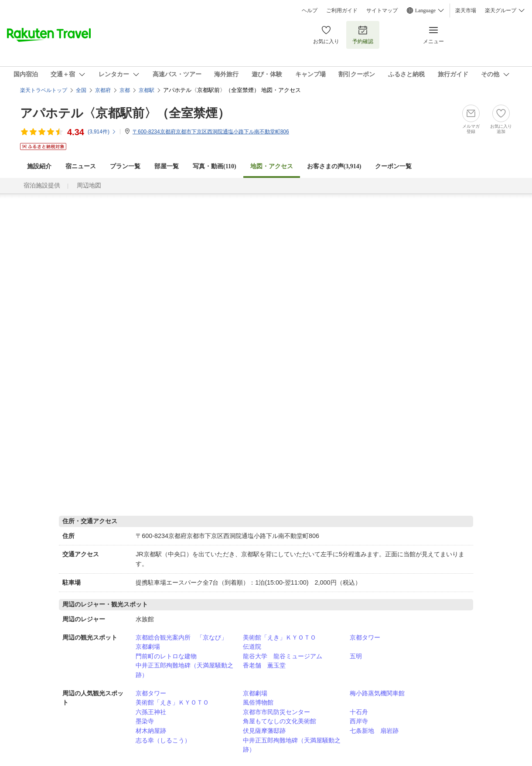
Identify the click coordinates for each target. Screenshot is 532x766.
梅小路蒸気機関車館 (377, 693)
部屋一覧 (167, 166)
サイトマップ (382, 10)
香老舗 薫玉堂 (264, 665)
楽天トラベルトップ (44, 90)
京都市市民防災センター (276, 712)
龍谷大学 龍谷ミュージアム (283, 656)
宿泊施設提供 (42, 186)
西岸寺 (359, 721)
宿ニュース (81, 166)
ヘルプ (310, 10)
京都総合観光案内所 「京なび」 (181, 637)
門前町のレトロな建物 (166, 656)
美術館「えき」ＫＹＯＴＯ (280, 637)
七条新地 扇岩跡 (374, 731)
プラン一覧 (125, 166)
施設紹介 (39, 166)
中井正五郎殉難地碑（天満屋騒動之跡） (184, 670)
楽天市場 (466, 10)
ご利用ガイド (342, 10)
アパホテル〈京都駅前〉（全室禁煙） (125, 113)
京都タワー (365, 637)
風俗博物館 (258, 702)
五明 (356, 656)
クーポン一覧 (393, 166)
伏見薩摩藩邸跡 (264, 731)
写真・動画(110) (215, 166)
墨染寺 (145, 721)
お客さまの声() (334, 166)
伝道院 (252, 647)
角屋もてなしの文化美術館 (280, 721)
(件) (102, 132)
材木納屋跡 (151, 731)
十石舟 (359, 712)
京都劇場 (148, 647)
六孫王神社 (151, 712)
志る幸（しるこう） (163, 740)
